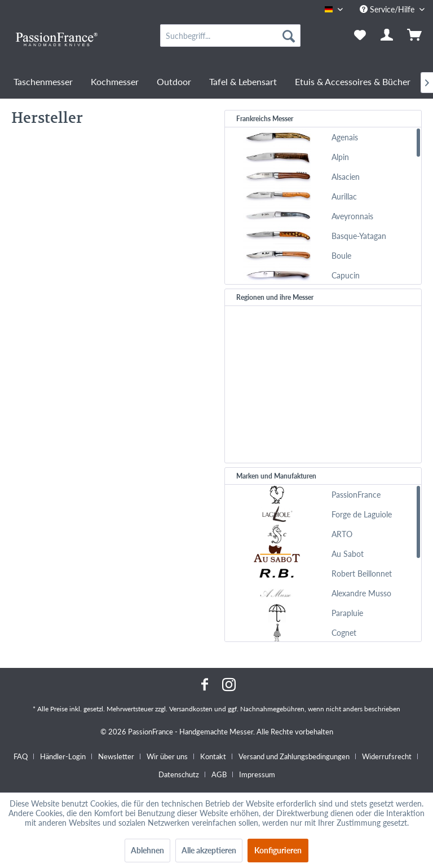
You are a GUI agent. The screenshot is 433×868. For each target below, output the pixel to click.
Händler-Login (63, 756)
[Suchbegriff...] (231, 36)
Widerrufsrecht (387, 756)
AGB (219, 774)
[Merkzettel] (360, 36)
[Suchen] (289, 36)
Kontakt (213, 756)
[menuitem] (231, 36)
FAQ (21, 756)
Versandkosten (191, 709)
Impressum (257, 774)
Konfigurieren (278, 850)
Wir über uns (167, 756)
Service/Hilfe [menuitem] (388, 9)
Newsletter (116, 756)
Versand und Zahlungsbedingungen (294, 756)
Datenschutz (179, 774)
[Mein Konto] (387, 36)
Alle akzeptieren (209, 850)
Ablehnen (147, 850)
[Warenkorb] (415, 36)
